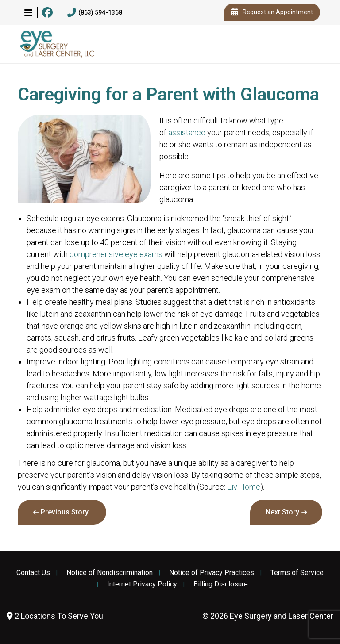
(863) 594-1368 (95, 13)
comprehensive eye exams (116, 254)
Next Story (282, 512)
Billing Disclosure (221, 584)
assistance (187, 132)
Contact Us (33, 573)
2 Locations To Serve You (55, 616)
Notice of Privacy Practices (212, 573)
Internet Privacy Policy (142, 584)
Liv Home (244, 487)
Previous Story (65, 512)
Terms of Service (297, 573)
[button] (28, 12)
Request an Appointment (272, 12)
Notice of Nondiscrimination (110, 573)
